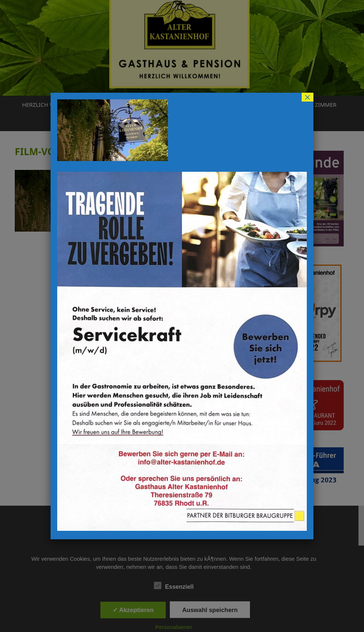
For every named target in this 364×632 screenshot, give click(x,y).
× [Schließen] (308, 97)
